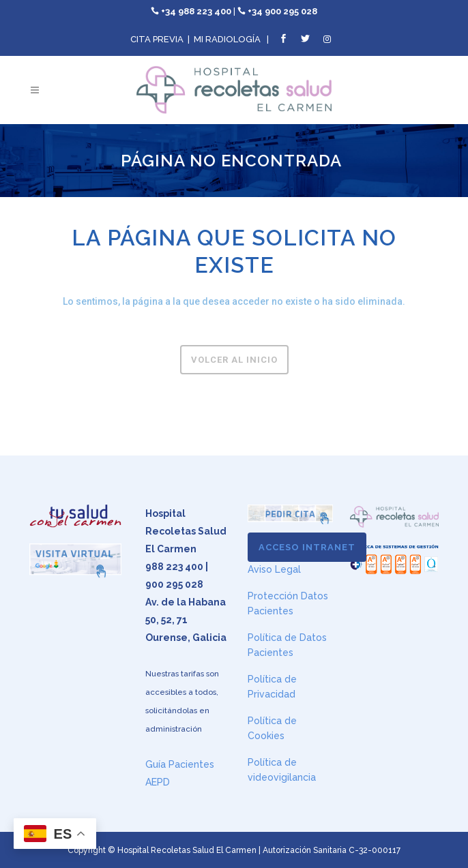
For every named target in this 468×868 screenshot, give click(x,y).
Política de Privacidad (272, 687)
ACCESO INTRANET (307, 547)
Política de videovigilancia (282, 770)
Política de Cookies (272, 728)
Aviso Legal (274, 569)
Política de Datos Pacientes (287, 645)
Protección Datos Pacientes (288, 603)
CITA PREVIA (157, 39)
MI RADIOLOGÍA (227, 39)
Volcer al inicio (234, 360)
